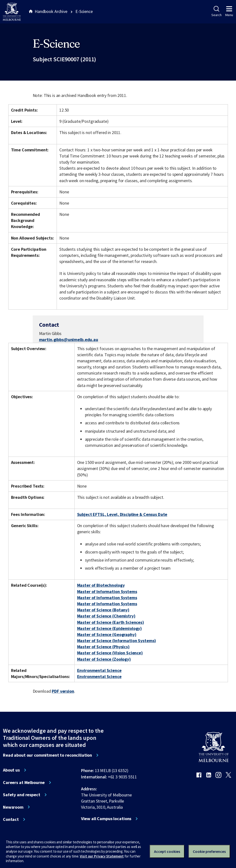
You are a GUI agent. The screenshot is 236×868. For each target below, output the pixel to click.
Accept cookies (167, 851)
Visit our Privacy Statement (102, 856)
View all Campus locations (106, 819)
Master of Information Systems (107, 591)
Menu (229, 11)
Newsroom (13, 807)
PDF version (63, 691)
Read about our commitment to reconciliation (47, 755)
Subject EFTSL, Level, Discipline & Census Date (122, 514)
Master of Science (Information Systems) (117, 641)
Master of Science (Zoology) (104, 659)
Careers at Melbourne (24, 783)
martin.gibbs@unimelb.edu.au (69, 340)
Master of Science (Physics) (103, 647)
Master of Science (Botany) (103, 610)
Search (216, 11)
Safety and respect (22, 795)
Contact (11, 819)
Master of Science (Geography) (107, 634)
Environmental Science (99, 670)
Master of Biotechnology (101, 585)
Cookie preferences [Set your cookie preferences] (209, 851)
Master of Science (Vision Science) (110, 653)
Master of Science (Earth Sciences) (111, 622)
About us (11, 770)
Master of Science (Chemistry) (106, 616)
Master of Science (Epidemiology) (110, 628)
